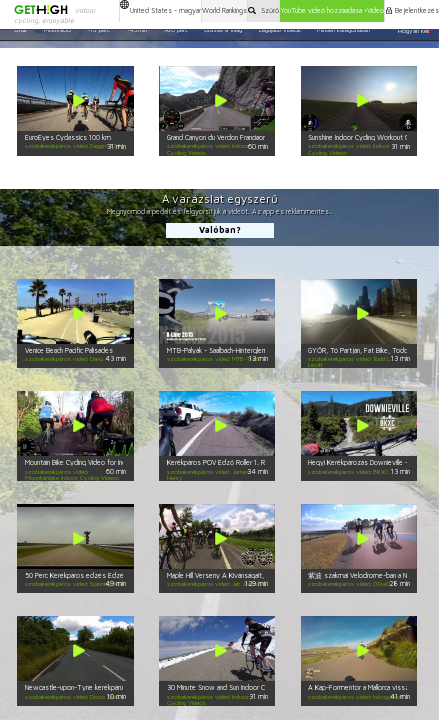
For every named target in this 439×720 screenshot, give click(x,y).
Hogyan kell (415, 30)
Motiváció (57, 30)
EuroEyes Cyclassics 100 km (68, 137)
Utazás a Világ (223, 30)
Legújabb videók (280, 30)
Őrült (20, 30)
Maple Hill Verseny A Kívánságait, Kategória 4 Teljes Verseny (258, 575)
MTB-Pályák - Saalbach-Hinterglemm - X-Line (233, 350)
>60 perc (175, 30)
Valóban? (220, 230)
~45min (137, 30)
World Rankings (224, 10)
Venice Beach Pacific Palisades (69, 350)
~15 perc (98, 30)
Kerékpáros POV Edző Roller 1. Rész (222, 462)
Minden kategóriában (343, 30)
